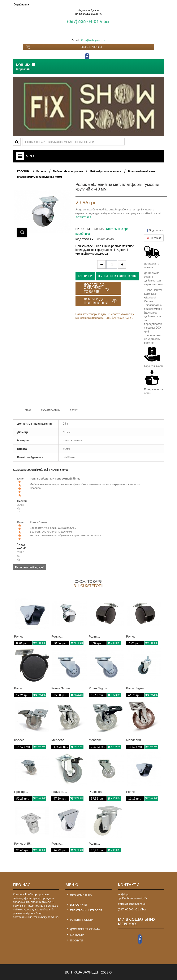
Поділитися (155, 230)
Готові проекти (82, 920)
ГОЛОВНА (23, 171)
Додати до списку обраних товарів (94, 288)
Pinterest (154, 238)
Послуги (77, 940)
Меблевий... (135, 740)
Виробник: (84, 229)
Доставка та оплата (85, 929)
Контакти (77, 935)
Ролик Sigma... (62, 688)
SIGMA (99, 229)
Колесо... (21, 740)
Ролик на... (59, 792)
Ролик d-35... (23, 843)
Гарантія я (150, 366)
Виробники (79, 905)
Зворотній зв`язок (92, 47)
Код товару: (85, 239)
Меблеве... (59, 740)
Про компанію (81, 895)
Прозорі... (21, 792)
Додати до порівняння (96, 301)
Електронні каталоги (86, 910)
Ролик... (20, 636)
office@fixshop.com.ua (93, 40)
